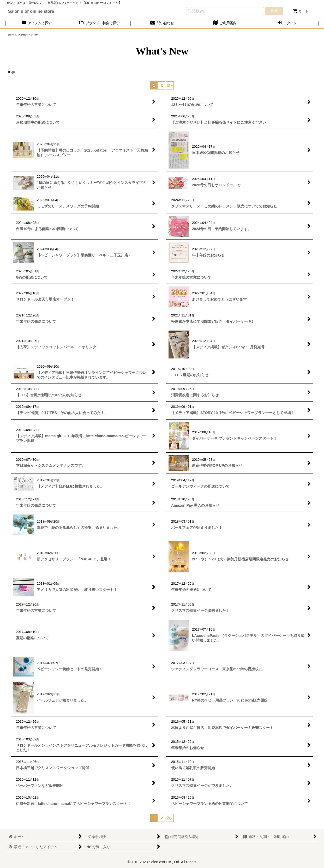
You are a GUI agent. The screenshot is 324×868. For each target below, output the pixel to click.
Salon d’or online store (31, 11)
